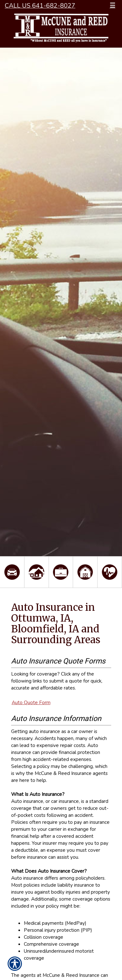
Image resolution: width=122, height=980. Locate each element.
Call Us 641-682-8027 (40, 6)
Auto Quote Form (31, 702)
